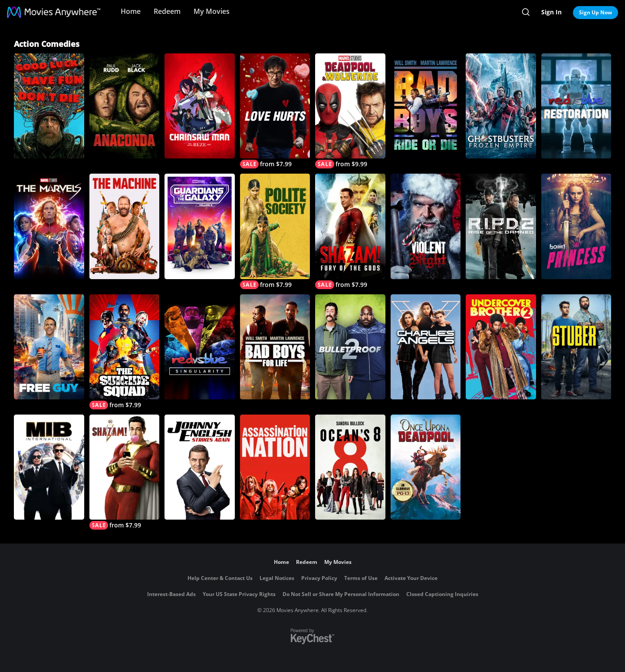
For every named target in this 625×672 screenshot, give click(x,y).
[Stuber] (576, 347)
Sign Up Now (595, 12)
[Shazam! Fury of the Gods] (350, 231)
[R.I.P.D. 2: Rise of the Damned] (501, 226)
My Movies (212, 11)
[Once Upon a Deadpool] (426, 467)
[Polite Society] (275, 231)
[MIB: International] (49, 467)
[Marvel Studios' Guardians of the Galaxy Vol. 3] (200, 226)
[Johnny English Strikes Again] (200, 467)
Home (131, 11)
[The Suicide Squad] (125, 352)
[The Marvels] (49, 226)
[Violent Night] (426, 226)
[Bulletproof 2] (350, 347)
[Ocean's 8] (350, 467)
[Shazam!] (125, 472)
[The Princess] (576, 226)
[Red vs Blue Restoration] (576, 106)
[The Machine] (125, 226)
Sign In (551, 12)
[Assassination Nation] (275, 467)
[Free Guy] (49, 347)
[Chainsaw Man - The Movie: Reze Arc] (200, 106)
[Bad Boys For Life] (275, 347)
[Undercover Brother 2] (501, 347)
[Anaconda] (125, 106)
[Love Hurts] (275, 111)
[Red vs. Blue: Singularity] (200, 347)
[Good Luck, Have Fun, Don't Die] (49, 106)
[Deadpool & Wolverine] (350, 111)
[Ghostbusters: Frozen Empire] (501, 106)
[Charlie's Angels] (426, 347)
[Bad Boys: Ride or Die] (426, 106)
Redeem (167, 11)
